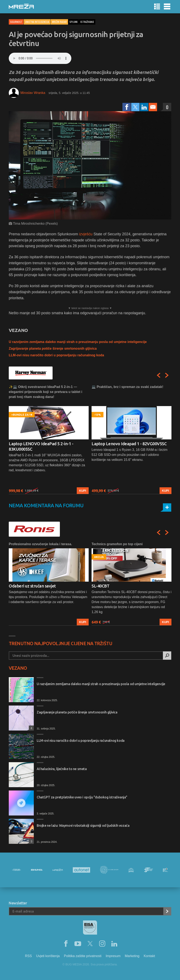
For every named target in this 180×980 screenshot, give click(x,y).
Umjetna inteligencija (37, 22)
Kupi (83, 491)
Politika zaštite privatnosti (83, 956)
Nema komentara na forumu (46, 506)
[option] (49, 439)
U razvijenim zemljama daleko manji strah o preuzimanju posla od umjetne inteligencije (78, 342)
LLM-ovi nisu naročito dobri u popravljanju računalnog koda (56, 355)
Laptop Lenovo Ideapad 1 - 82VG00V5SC (129, 444)
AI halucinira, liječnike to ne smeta (62, 769)
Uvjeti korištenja (48, 956)
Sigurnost (16, 22)
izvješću (86, 234)
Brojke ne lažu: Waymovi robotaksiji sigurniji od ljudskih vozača (83, 825)
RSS (28, 956)
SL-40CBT (100, 586)
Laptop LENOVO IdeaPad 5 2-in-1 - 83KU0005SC (41, 446)
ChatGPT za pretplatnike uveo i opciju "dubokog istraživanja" (82, 797)
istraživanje (87, 22)
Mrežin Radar (59, 22)
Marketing (132, 956)
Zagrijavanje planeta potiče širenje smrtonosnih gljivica (53, 348)
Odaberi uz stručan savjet (32, 586)
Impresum (113, 956)
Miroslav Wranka (33, 93)
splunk (74, 22)
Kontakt (149, 956)
